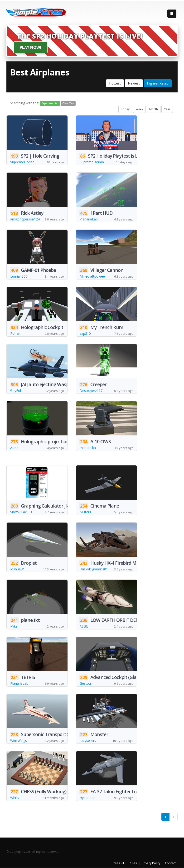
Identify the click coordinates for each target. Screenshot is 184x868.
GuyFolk (16, 391)
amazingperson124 (25, 219)
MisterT (86, 512)
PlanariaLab (89, 219)
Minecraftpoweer (93, 276)
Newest (134, 83)
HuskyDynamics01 (94, 569)
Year (167, 109)
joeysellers (88, 741)
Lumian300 (19, 276)
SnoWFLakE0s (21, 512)
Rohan (15, 333)
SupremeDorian (22, 162)
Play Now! (30, 47)
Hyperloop (88, 798)
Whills (15, 798)
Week (139, 109)
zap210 (85, 333)
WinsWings (19, 741)
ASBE (14, 448)
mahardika (88, 448)
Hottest (115, 83)
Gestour (86, 683)
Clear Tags (68, 103)
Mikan (15, 626)
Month (154, 109)
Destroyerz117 (91, 391)
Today (125, 109)
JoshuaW (17, 569)
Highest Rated (158, 83)
